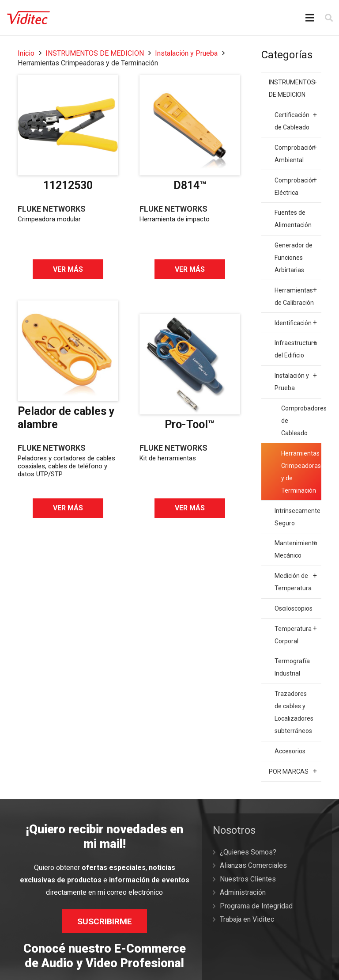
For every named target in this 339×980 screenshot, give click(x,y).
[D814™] (190, 125)
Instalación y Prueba (186, 53)
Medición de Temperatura (296, 581)
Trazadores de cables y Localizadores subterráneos (294, 712)
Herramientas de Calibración (296, 295)
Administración (243, 892)
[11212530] (68, 125)
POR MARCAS (293, 771)
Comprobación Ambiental (296, 152)
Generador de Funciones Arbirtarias (294, 258)
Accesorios (290, 751)
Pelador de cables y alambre (66, 418)
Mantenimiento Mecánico (296, 548)
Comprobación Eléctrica (296, 185)
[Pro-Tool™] (190, 364)
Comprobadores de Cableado (301, 421)
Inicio (26, 53)
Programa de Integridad (256, 906)
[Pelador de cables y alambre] (68, 351)
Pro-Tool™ (190, 424)
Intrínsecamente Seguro (298, 517)
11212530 (68, 185)
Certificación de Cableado (296, 120)
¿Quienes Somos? (248, 852)
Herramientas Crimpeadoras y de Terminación (301, 472)
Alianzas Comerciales (253, 865)
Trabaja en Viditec (247, 919)
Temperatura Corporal (296, 633)
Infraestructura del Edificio (296, 348)
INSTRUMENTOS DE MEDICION (95, 53)
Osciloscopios (294, 608)
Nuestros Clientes (248, 879)
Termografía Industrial (292, 667)
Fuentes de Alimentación (293, 219)
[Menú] (310, 18)
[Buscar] (329, 18)
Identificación (296, 323)
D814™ (190, 185)
